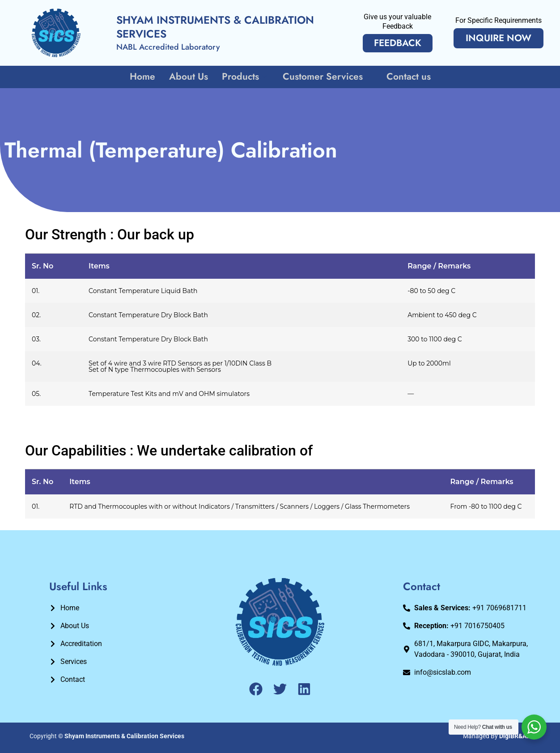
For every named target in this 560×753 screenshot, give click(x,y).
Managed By (497, 736)
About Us (189, 77)
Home (143, 77)
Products (245, 77)
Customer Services (327, 77)
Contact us (408, 77)
